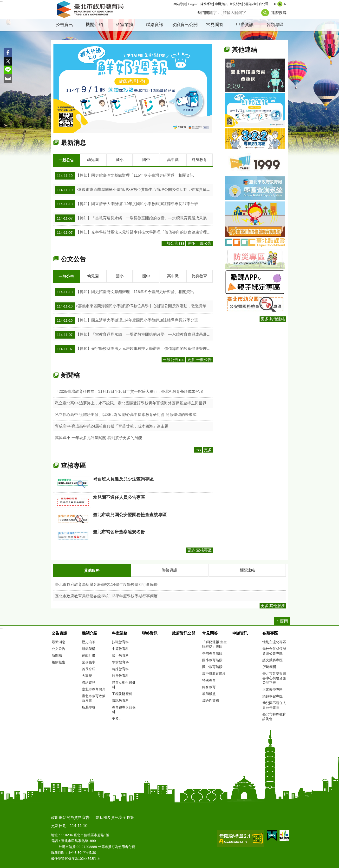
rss (198, 449)
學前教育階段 (212, 653)
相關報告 (59, 661)
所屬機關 (269, 666)
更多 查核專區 (199, 550)
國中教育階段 (212, 666)
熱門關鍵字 (207, 13)
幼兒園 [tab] (93, 160)
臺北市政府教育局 (91, 10)
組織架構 (89, 648)
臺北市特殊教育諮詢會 (274, 716)
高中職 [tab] (173, 160)
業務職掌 (89, 661)
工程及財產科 (122, 693)
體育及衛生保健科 (124, 684)
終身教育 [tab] (199, 160)
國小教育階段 (212, 659)
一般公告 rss (174, 243)
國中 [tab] (146, 160)
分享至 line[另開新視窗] (8, 70)
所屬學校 (89, 707)
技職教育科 (120, 641)
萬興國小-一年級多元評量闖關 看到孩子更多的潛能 (98, 437)
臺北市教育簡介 (94, 688)
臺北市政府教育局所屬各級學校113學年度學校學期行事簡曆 (106, 595)
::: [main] (53, 39)
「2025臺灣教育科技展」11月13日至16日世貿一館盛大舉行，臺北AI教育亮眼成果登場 (129, 391)
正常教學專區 (273, 689)
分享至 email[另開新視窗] (8, 79)
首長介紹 (89, 668)
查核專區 (73, 465)
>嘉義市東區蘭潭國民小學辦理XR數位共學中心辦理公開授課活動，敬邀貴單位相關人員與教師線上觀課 (134, 190)
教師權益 (209, 693)
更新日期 (59, 825)
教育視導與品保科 (124, 709)
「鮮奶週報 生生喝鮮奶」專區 (215, 644)
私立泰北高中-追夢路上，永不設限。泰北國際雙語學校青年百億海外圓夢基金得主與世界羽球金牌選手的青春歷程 (134, 403)
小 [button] (275, 4)
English (193, 4)
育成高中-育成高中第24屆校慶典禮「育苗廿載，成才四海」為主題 (112, 426)
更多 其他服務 (273, 605)
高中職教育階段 (214, 673)
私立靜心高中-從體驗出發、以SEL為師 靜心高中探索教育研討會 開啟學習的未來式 (126, 414)
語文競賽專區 (273, 659)
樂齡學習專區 (273, 695)
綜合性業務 (211, 700)
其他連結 (244, 50)
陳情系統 (207, 4)
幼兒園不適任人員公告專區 (274, 704)
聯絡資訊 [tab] (169, 570)
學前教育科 (120, 661)
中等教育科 (120, 648)
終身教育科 (120, 675)
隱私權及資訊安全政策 (115, 817)
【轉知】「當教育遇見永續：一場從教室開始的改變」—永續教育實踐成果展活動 (134, 218)
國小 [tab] (120, 160)
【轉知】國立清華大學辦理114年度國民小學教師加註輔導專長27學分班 (127, 204)
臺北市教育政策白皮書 (94, 698)
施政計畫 (89, 655)
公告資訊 (64, 25)
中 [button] (280, 4)
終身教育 (209, 686)
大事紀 (87, 675)
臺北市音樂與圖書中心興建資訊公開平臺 (274, 677)
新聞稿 (70, 375)
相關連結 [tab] (247, 570)
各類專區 (275, 25)
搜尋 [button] (265, 13)
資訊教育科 (120, 700)
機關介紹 (94, 25)
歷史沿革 (89, 641)
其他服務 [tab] (92, 570)
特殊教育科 (120, 668)
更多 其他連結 (273, 319)
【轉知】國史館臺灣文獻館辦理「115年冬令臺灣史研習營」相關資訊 (124, 175)
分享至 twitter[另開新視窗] (8, 61)
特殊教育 (209, 680)
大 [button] (285, 4)
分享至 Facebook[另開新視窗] (8, 53)
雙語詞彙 (250, 4)
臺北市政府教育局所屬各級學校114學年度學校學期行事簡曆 (106, 584)
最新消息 (73, 143)
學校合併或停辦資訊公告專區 (274, 650)
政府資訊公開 (185, 25)
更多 (208, 449)
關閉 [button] (284, 620)
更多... (117, 718)
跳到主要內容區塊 (3, 3)
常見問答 (236, 4)
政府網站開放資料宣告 (70, 817)
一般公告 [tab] (66, 160)
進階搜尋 (279, 13)
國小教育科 (120, 655)
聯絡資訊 (155, 25)
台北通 (264, 4)
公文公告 (73, 259)
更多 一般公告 (199, 243)
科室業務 (124, 25)
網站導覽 (180, 4)
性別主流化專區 (274, 641)
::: (2, 2)
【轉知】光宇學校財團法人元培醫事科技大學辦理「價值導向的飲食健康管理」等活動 (134, 232)
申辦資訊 (221, 4)
